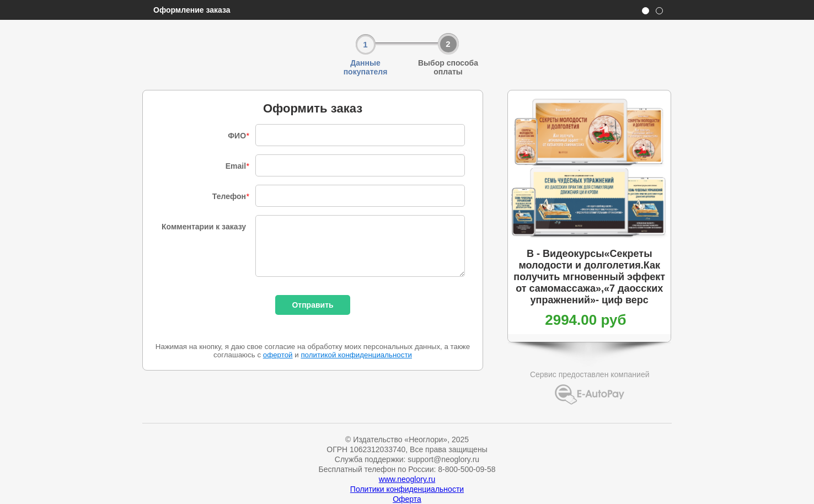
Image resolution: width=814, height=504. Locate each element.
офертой (278, 355)
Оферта (407, 499)
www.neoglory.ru (407, 479)
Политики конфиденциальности (407, 489)
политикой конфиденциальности (356, 355)
